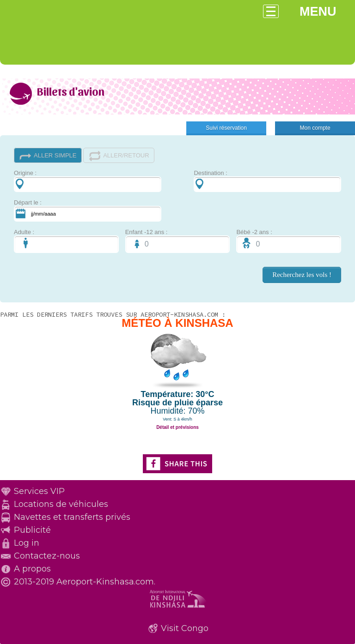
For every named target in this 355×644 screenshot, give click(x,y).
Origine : (88, 181)
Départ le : (88, 210)
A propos (32, 569)
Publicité (32, 530)
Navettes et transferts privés (72, 517)
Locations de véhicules (61, 504)
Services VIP (39, 491)
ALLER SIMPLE (48, 156)
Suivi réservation (226, 128)
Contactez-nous (47, 556)
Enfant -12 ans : (178, 241)
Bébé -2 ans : (289, 241)
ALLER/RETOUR (119, 156)
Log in (27, 543)
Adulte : (66, 241)
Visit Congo (185, 628)
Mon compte (315, 128)
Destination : (267, 181)
